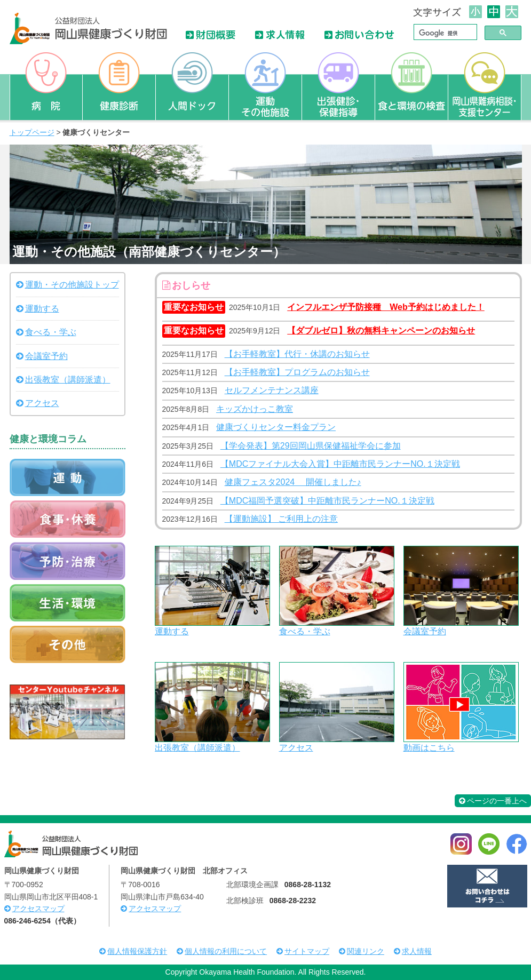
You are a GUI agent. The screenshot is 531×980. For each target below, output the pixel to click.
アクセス (296, 748)
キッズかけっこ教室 (255, 409)
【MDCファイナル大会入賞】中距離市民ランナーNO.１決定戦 (340, 464)
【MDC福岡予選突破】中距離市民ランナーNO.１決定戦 (327, 501)
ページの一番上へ (493, 801)
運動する (172, 631)
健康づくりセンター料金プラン (276, 427)
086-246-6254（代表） (42, 921)
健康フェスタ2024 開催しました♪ (293, 482)
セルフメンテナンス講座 (272, 390)
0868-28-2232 (293, 901)
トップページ (32, 132)
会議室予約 (425, 631)
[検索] (444, 33)
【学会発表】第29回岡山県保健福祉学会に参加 (311, 446)
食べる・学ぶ (305, 631)
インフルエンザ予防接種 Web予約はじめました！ (386, 307)
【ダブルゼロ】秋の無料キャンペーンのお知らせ (381, 330)
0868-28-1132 (308, 885)
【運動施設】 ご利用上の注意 (281, 519)
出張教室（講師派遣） (197, 748)
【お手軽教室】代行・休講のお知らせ (297, 354)
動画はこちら (429, 748)
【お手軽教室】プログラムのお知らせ (297, 372)
